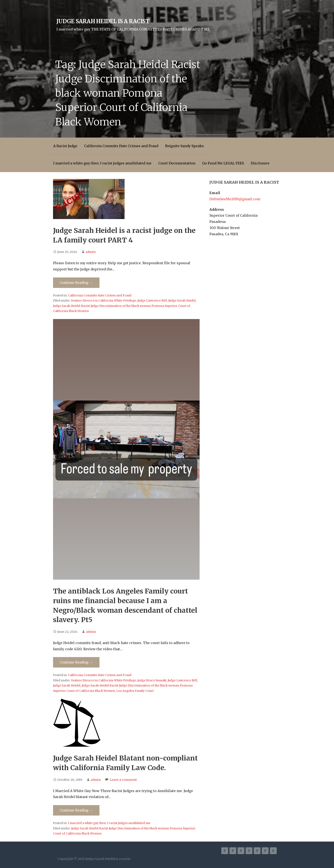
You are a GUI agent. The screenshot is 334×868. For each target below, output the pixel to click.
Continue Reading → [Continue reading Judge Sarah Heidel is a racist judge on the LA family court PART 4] (76, 283)
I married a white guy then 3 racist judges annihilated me (102, 163)
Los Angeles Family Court (135, 691)
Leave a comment (123, 780)
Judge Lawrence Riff (152, 301)
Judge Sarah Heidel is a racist (103, 21)
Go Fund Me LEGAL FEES (223, 163)
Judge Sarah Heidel (182, 301)
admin (91, 252)
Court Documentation (177, 163)
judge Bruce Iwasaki (152, 680)
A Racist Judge (65, 146)
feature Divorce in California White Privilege (104, 301)
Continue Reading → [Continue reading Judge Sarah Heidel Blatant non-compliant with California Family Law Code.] (76, 810)
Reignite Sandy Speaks (184, 146)
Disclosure (260, 163)
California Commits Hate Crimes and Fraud (121, 146)
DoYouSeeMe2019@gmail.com (235, 199)
